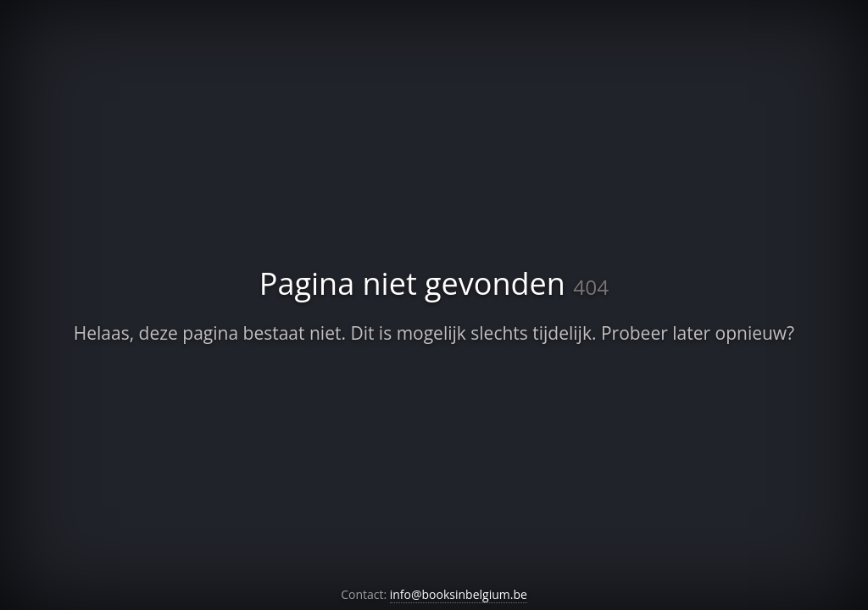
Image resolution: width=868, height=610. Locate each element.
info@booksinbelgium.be (459, 594)
